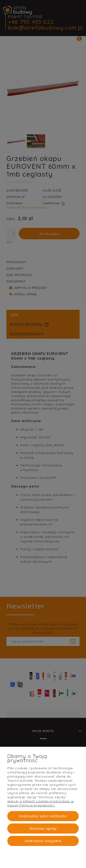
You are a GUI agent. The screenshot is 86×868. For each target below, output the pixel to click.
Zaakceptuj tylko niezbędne (43, 816)
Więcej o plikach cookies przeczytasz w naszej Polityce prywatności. (41, 803)
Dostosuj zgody (43, 828)
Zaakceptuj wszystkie (43, 841)
